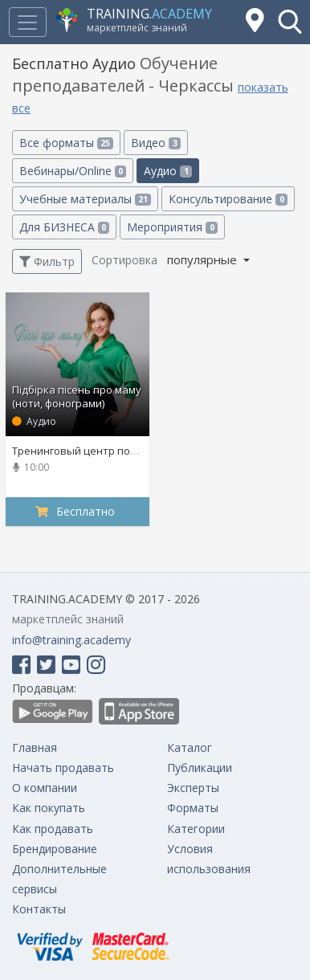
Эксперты (193, 788)
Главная (35, 747)
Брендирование (55, 849)
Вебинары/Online (73, 171)
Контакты (39, 909)
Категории (196, 829)
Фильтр (47, 261)
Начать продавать (63, 768)
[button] (290, 22)
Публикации (200, 768)
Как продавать (53, 829)
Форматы (193, 808)
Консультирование (228, 199)
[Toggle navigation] (27, 22)
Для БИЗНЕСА (64, 227)
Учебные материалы (85, 199)
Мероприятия (172, 227)
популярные (204, 259)
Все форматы (66, 143)
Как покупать (49, 808)
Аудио (167, 171)
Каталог (190, 747)
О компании (45, 788)
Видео (155, 143)
